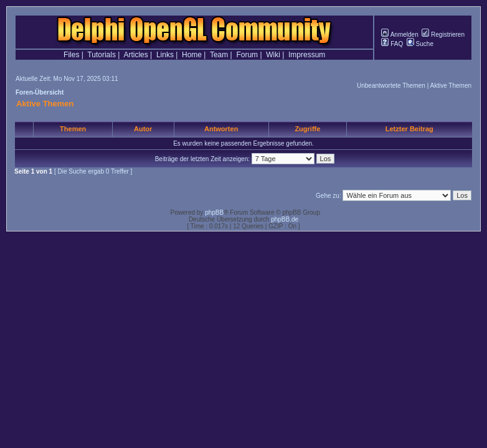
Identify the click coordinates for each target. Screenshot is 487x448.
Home (192, 55)
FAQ (392, 44)
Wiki (273, 55)
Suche (420, 44)
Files (71, 55)
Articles (135, 55)
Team (219, 55)
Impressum (307, 55)
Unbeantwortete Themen (391, 86)
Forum (247, 55)
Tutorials (102, 55)
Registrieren (443, 35)
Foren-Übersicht (40, 92)
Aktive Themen (451, 86)
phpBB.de (285, 219)
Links (165, 55)
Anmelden (400, 35)
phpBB (214, 212)
